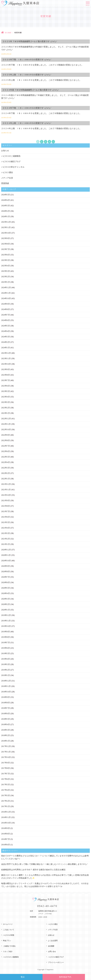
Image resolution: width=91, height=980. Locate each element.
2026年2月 (6, 211)
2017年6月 (6, 779)
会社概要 (51, 946)
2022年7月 (6, 446)
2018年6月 (6, 714)
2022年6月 (6, 451)
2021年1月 (6, 544)
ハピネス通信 (7, 172)
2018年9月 (6, 697)
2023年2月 (6, 408)
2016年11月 (6, 817)
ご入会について (9, 930)
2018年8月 (6, 703)
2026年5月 (6, 195)
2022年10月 (6, 429)
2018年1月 (6, 741)
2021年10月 (6, 495)
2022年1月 (6, 479)
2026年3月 (6, 206)
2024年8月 (6, 309)
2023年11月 (6, 358)
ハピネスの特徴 (9, 935)
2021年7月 (6, 511)
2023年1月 (6, 413)
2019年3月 (6, 664)
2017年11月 (6, 752)
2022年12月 (6, 419)
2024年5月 (6, 326)
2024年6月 (6, 320)
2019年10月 (6, 626)
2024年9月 (6, 304)
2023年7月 (6, 380)
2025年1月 (6, 282)
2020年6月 (6, 582)
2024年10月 (6, 298)
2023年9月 (6, 369)
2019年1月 (6, 675)
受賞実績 (5, 183)
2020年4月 (6, 593)
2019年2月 (6, 670)
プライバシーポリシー (56, 962)
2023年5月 (6, 391)
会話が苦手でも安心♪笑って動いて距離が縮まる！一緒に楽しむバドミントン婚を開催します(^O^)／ (45, 864)
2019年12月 (6, 615)
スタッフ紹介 (8, 952)
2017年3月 (6, 795)
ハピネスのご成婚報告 (11, 156)
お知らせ (5, 151)
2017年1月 (6, 806)
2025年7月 (6, 249)
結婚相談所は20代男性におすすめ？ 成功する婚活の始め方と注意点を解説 (33, 870)
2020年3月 (6, 599)
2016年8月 (6, 834)
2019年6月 (6, 648)
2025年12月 (6, 222)
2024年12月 (6, 287)
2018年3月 (6, 730)
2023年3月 (6, 402)
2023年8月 (6, 375)
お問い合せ (52, 952)
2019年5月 (6, 653)
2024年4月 (6, 331)
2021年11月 (6, 490)
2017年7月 (6, 774)
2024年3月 (6, 337)
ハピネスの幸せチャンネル (13, 167)
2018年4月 (6, 724)
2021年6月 (6, 517)
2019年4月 (6, 659)
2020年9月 (6, 566)
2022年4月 (6, 462)
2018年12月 (6, 681)
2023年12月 (6, 353)
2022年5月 (6, 457)
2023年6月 (6, 386)
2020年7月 (6, 577)
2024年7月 (6, 315)
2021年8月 (6, 506)
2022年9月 (6, 435)
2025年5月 (6, 260)
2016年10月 (6, 823)
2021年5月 (6, 522)
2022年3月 (6, 468)
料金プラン (7, 941)
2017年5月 (6, 785)
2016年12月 (6, 812)
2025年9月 (6, 238)
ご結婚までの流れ (9, 946)
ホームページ (8, 924)
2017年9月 (6, 763)
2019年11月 (6, 621)
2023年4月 (6, 397)
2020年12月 (6, 550)
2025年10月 (6, 233)
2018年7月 (6, 708)
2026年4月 (6, 200)
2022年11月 (6, 424)
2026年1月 (6, 216)
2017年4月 (6, 790)
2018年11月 (6, 686)
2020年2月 (6, 604)
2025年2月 (6, 277)
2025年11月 (6, 227)
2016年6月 (6, 845)
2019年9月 (6, 632)
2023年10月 (6, 364)
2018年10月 (6, 692)
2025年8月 (6, 244)
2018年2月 (6, 735)
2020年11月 (6, 555)
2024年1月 (6, 348)
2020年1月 (6, 610)
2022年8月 (6, 440)
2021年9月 (6, 500)
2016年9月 (6, 828)
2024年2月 (6, 342)
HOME (8, 33)
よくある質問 (53, 941)
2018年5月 (6, 719)
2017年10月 (6, 757)
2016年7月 (6, 839)
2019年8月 (6, 637)
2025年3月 (6, 271)
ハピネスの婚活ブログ (11, 161)
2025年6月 (6, 255)
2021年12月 (6, 484)
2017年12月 (6, 746)
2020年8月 (6, 572)
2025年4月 (6, 266)
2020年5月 (6, 588)
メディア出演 (7, 178)
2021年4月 (6, 528)
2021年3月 (6, 533)
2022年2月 (6, 473)
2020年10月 (6, 561)
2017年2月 (6, 801)
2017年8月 (6, 768)
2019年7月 (6, 643)
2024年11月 (6, 293)
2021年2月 (6, 539)
